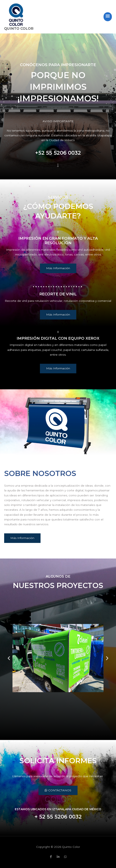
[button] (9, 658)
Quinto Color (19, 28)
